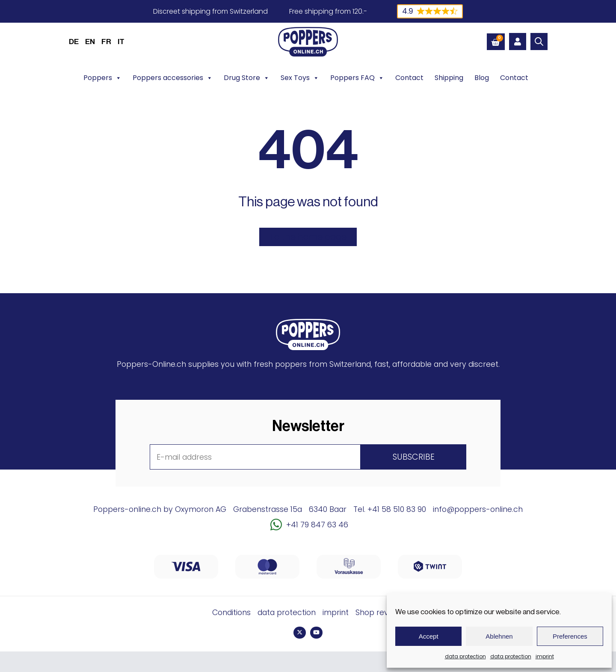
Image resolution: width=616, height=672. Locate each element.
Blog (482, 78)
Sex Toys (300, 78)
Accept (429, 636)
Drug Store (247, 78)
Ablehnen (499, 636)
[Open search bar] (539, 42)
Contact (409, 78)
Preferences (570, 636)
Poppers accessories (173, 78)
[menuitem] (74, 42)
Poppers (102, 78)
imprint (545, 656)
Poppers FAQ (357, 78)
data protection (465, 656)
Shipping (449, 78)
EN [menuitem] (90, 42)
